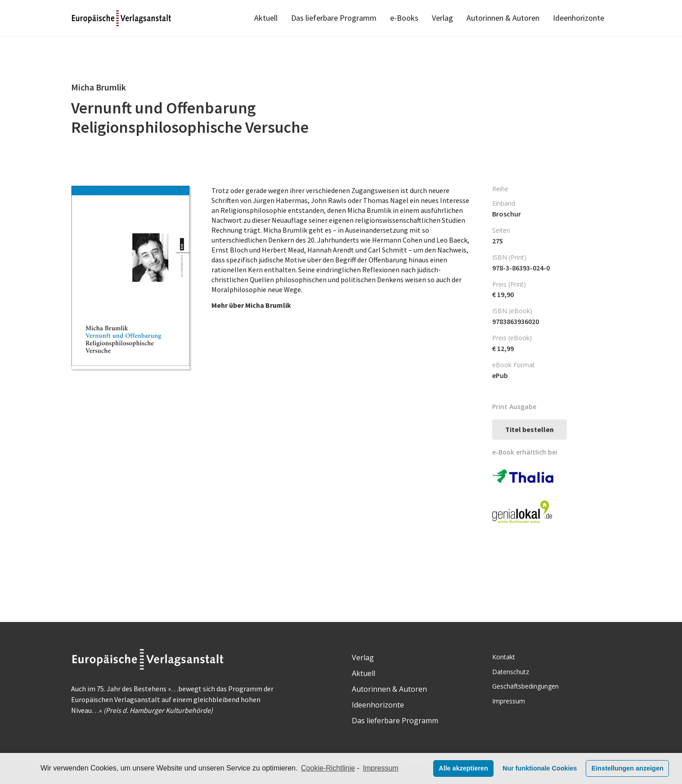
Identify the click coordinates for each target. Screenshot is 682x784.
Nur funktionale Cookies (540, 768)
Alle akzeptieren (463, 768)
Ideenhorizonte (378, 705)
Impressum (509, 701)
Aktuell (363, 673)
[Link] (122, 18)
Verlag (363, 658)
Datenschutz (511, 672)
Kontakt (504, 657)
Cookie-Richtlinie (328, 768)
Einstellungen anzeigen (628, 768)
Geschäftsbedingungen (525, 686)
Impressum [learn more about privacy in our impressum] (381, 768)
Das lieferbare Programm (395, 721)
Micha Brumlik (268, 305)
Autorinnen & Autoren (389, 689)
